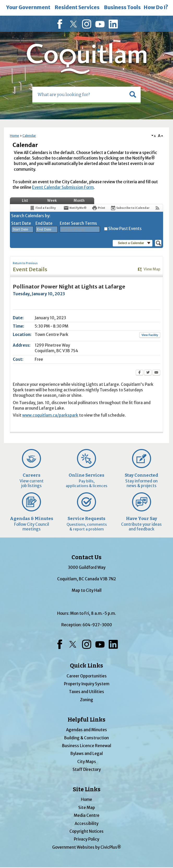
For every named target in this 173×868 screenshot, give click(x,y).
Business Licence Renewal (87, 746)
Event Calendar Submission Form (63, 187)
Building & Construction (86, 738)
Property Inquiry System (87, 684)
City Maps (87, 762)
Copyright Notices (86, 831)
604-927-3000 (97, 625)
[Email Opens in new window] (156, 373)
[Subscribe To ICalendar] (130, 208)
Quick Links (86, 666)
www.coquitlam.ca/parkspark (50, 415)
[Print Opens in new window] (99, 208)
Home (14, 136)
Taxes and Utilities (86, 692)
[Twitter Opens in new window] (148, 373)
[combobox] (22, 229)
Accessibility (86, 823)
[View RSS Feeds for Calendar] (157, 208)
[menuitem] (28, 8)
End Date (44, 223)
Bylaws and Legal (87, 754)
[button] (133, 95)
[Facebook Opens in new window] (139, 373)
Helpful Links (86, 720)
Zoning (87, 700)
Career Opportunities (87, 676)
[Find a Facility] (43, 208)
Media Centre (87, 815)
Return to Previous (25, 263)
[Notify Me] (75, 208)
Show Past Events (125, 229)
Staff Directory (87, 769)
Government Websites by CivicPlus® (87, 847)
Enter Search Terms (78, 223)
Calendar (29, 136)
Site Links (87, 789)
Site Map (87, 808)
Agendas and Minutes (86, 730)
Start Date (21, 223)
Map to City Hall (87, 590)
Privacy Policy (86, 839)
